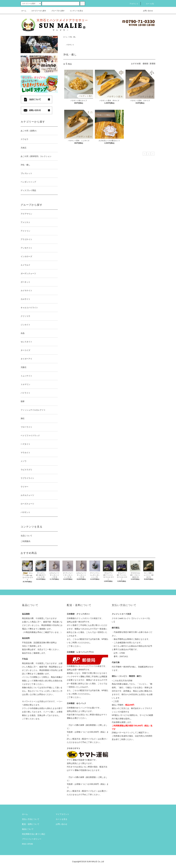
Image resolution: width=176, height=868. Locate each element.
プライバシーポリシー (32, 839)
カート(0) (148, 4)
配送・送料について (31, 824)
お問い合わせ (146, 11)
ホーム (24, 11)
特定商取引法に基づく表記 (34, 834)
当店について (26, 536)
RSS (24, 844)
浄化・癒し (73, 37)
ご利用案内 (25, 541)
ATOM (30, 844)
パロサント (70, 45)
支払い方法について (31, 819)
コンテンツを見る (75, 11)
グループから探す (56, 11)
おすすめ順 (136, 64)
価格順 (145, 64)
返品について (28, 829)
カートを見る (61, 819)
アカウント (132, 4)
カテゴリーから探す (37, 11)
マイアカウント (62, 814)
